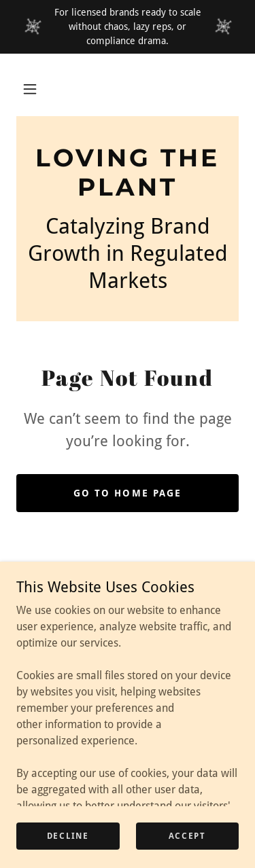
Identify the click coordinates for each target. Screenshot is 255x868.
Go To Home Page (127, 493)
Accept (187, 835)
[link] (128, 173)
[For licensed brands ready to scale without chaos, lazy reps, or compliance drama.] (128, 27)
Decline (68, 835)
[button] (30, 89)
